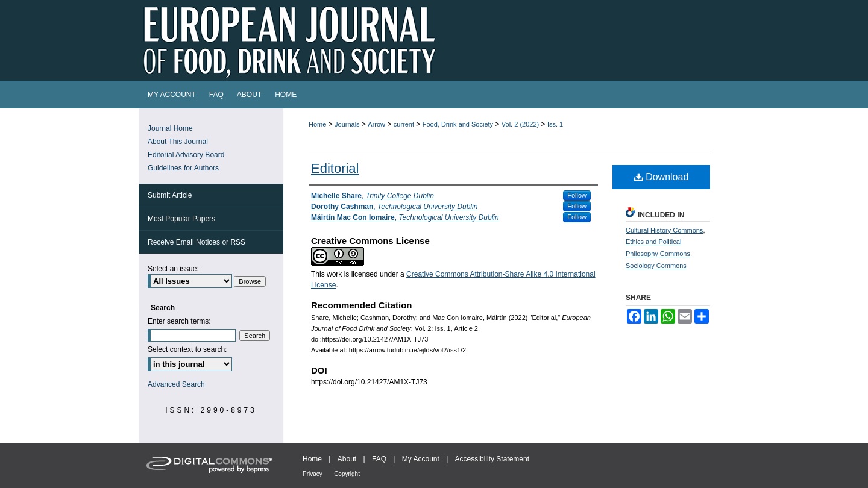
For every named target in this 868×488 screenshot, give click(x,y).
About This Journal (178, 142)
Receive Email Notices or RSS (197, 242)
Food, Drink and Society (458, 124)
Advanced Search (176, 384)
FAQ (379, 459)
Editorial (335, 168)
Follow (577, 195)
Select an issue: (173, 269)
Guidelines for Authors (183, 168)
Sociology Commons (656, 266)
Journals (347, 124)
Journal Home (170, 128)
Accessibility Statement (492, 459)
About (347, 459)
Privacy (313, 474)
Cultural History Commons (664, 230)
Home (317, 124)
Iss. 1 (555, 124)
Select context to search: (187, 349)
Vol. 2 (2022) (520, 124)
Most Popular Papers (181, 219)
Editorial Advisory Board (186, 155)
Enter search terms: (179, 321)
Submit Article (170, 195)
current (404, 124)
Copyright (347, 474)
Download (662, 177)
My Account (421, 459)
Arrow (376, 124)
